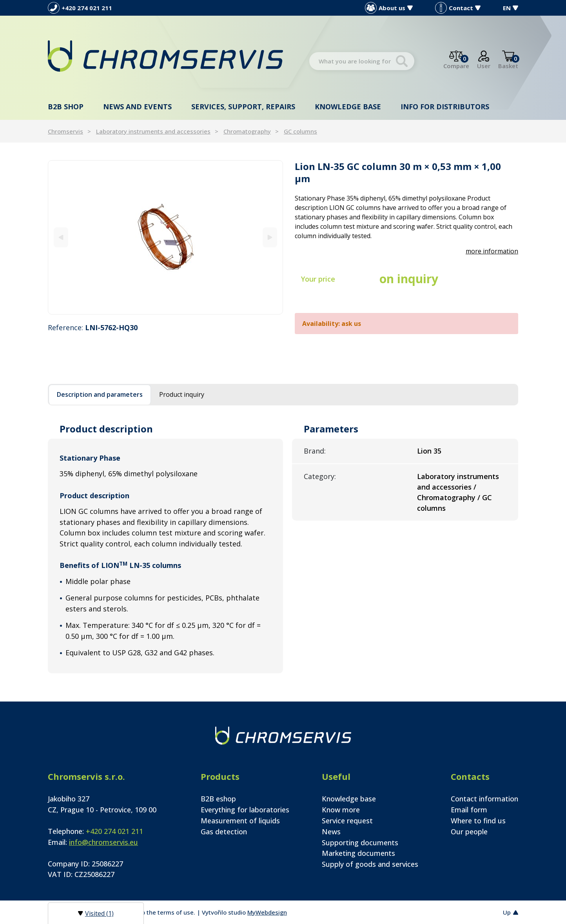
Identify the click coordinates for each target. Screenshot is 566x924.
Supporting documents (360, 843)
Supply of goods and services (370, 864)
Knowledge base (348, 107)
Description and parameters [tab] (100, 394)
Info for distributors (445, 107)
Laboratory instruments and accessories (153, 131)
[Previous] (61, 237)
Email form (469, 810)
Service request (347, 821)
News (331, 832)
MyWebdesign (267, 912)
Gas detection (224, 832)
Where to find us (478, 821)
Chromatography (247, 131)
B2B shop (66, 107)
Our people (469, 832)
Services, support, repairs (243, 107)
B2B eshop (218, 799)
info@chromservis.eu (103, 842)
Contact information (484, 799)
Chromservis (65, 131)
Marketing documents (358, 853)
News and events (137, 107)
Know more (341, 810)
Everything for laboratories (245, 810)
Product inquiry (182, 394)
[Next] (270, 237)
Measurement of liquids (240, 821)
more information (492, 251)
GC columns (300, 131)
